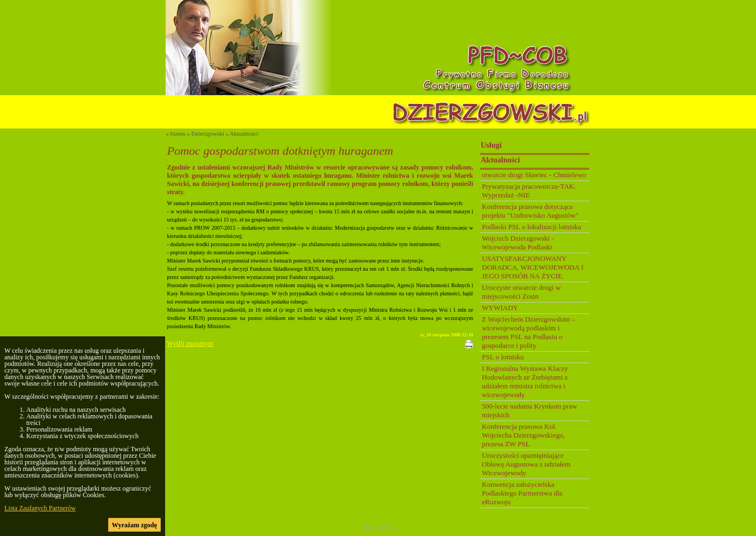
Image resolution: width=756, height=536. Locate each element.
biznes (178, 133)
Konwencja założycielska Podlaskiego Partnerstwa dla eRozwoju (522, 493)
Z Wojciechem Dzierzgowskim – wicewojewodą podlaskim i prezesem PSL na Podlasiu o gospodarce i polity (529, 332)
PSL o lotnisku (503, 357)
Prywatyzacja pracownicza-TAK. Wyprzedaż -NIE (529, 191)
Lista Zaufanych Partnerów (40, 508)
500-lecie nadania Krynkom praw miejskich (530, 410)
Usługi (491, 145)
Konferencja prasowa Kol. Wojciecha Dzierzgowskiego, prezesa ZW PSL (524, 435)
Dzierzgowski (208, 133)
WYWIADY (500, 308)
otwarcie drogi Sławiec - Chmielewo (534, 175)
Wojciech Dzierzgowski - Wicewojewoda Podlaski (518, 243)
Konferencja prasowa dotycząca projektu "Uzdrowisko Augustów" (531, 211)
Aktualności (244, 133)
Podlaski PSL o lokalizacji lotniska (532, 227)
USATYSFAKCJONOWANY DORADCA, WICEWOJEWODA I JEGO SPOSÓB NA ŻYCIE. (533, 267)
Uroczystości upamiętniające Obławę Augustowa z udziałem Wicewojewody (526, 464)
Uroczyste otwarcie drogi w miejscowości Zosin (521, 292)
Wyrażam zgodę (135, 525)
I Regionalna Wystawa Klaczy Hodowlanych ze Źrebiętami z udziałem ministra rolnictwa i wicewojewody (525, 381)
